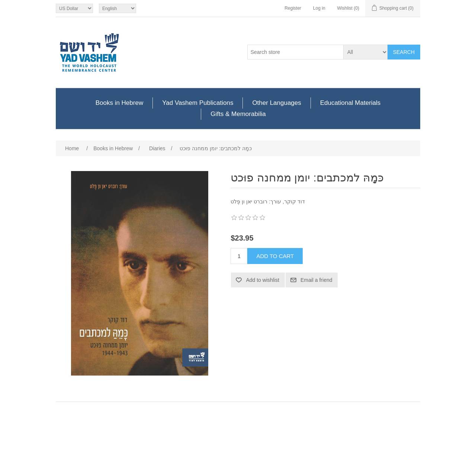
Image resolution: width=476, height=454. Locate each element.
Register (293, 8)
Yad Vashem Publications (198, 103)
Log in (319, 8)
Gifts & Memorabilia (238, 114)
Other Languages (276, 103)
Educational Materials (350, 103)
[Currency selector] (74, 8)
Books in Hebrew (120, 103)
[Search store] (296, 52)
